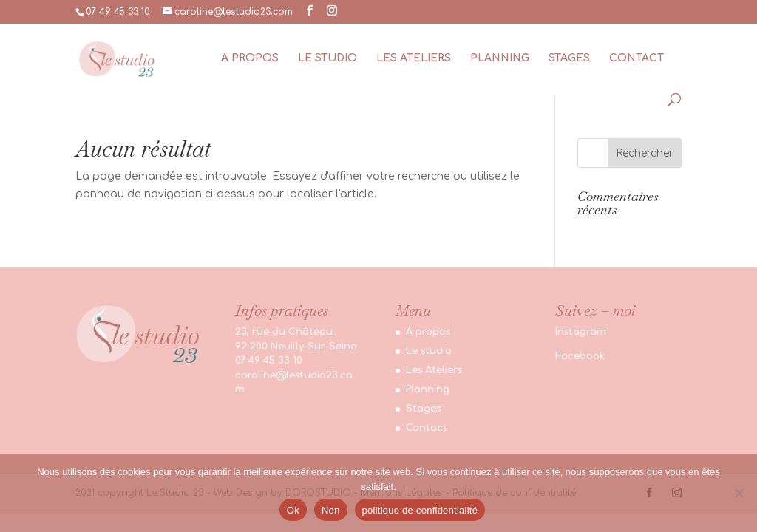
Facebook (580, 356)
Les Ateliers (414, 58)
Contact (637, 58)
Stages (569, 58)
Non (331, 510)
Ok (293, 510)
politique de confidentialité (420, 510)
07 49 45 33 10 (118, 12)
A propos (250, 58)
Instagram (581, 332)
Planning (500, 58)
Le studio (327, 58)
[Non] (739, 493)
